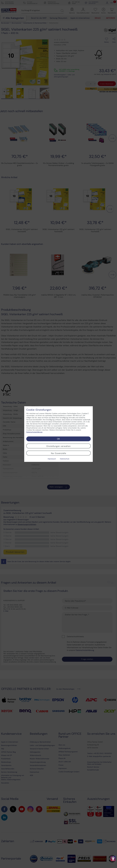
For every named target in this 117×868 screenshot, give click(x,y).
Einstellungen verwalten (59, 446)
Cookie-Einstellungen (39, 410)
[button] (113, 859)
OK (58, 439)
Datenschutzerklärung (34, 432)
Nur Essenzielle (59, 453)
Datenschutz (65, 459)
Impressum (52, 459)
